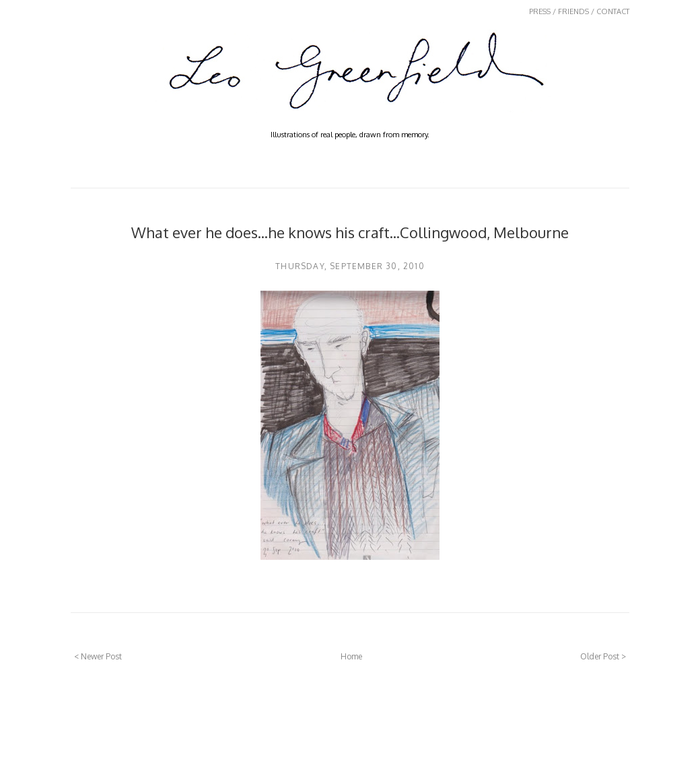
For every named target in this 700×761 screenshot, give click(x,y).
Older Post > (603, 656)
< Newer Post (98, 656)
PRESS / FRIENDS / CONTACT (579, 11)
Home (351, 656)
